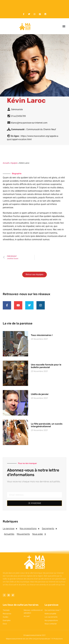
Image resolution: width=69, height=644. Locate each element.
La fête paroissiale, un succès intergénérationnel (47, 425)
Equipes (14, 163)
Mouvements (23, 534)
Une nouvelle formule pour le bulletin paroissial (46, 366)
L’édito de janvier (40, 394)
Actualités (9, 534)
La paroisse (10, 529)
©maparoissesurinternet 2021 (35, 635)
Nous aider (39, 534)
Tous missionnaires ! (42, 335)
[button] (64, 26)
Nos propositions (30, 529)
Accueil (6, 163)
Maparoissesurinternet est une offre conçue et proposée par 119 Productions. (34, 639)
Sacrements (49, 529)
